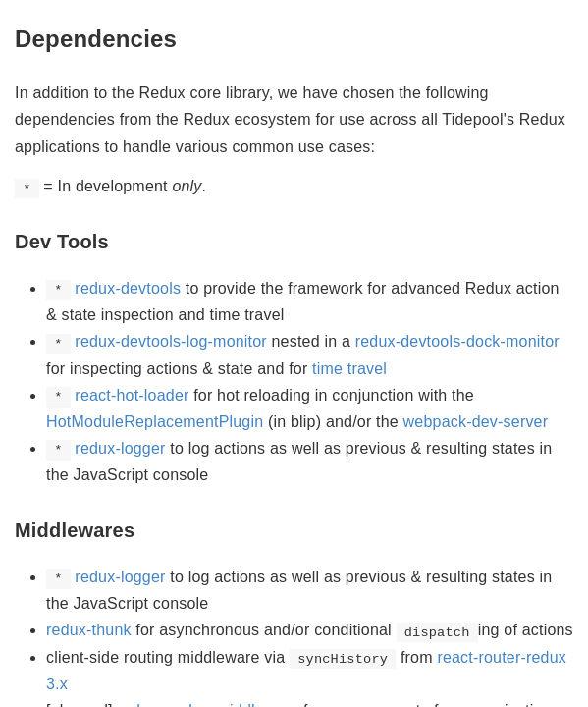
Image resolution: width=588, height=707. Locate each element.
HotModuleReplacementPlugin (155, 422)
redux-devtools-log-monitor (171, 341)
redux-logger (120, 448)
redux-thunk (89, 630)
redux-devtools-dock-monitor (457, 341)
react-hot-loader (132, 395)
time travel (349, 369)
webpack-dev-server (476, 422)
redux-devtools (128, 288)
